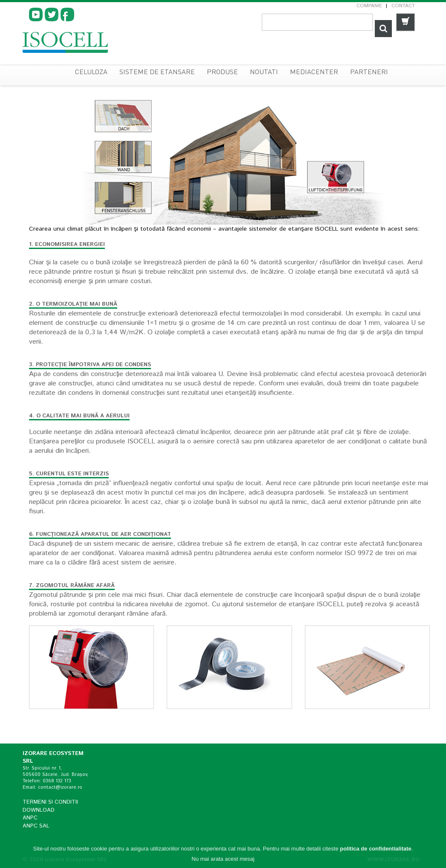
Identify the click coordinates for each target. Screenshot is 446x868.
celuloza (91, 72)
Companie (369, 6)
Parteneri (369, 72)
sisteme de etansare (157, 72)
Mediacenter (314, 72)
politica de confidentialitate (376, 849)
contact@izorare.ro (60, 787)
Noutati (264, 72)
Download (39, 810)
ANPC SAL (36, 826)
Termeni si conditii (50, 802)
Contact (403, 6)
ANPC (30, 818)
